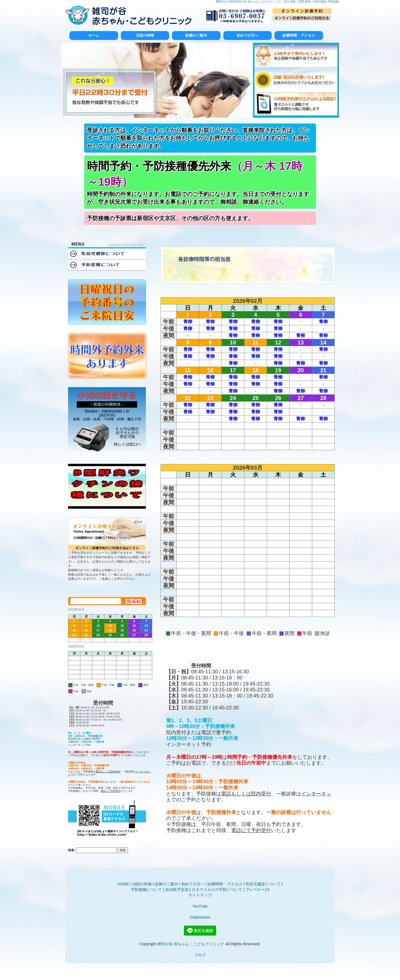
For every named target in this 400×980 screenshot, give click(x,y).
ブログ (200, 955)
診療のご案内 (196, 35)
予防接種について (146, 890)
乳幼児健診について (263, 884)
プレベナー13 (257, 890)
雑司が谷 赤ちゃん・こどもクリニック (191, 944)
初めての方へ (247, 35)
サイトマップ (200, 895)
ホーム (94, 35)
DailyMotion (200, 917)
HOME (123, 884)
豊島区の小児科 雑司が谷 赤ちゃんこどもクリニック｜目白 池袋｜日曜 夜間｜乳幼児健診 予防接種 (277, 2)
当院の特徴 (145, 35)
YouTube (200, 906)
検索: (72, 850)
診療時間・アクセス (299, 35)
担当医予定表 (177, 890)
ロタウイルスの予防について (217, 890)
